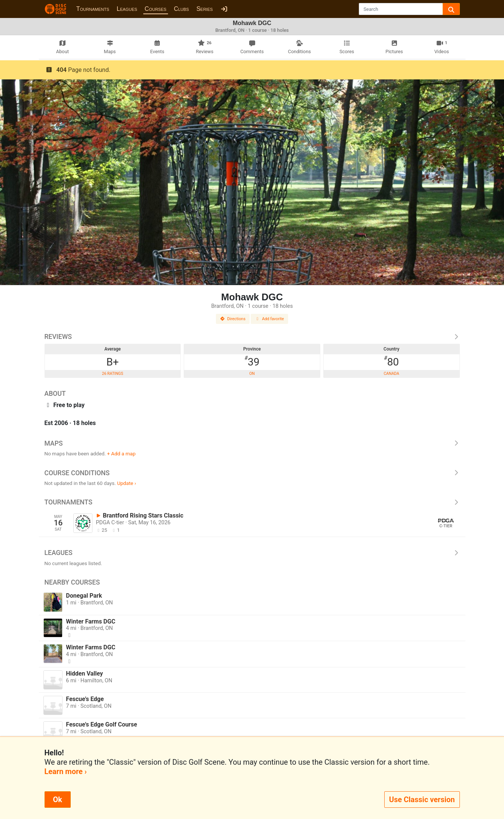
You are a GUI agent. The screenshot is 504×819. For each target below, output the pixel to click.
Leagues (127, 9)
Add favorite (269, 319)
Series (205, 9)
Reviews (252, 337)
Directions (233, 319)
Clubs (181, 9)
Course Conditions (252, 473)
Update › (127, 483)
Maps (252, 443)
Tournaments (93, 9)
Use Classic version (422, 800)
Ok (58, 800)
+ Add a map (121, 454)
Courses (156, 9)
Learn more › (66, 771)
